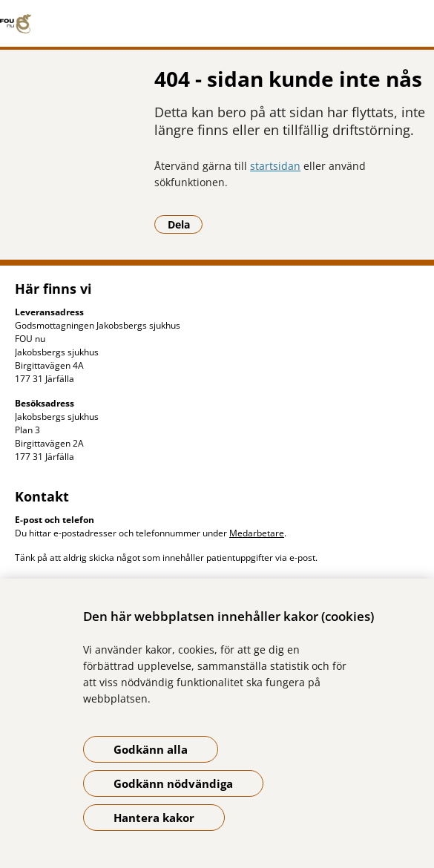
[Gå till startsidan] (217, 24)
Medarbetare (257, 533)
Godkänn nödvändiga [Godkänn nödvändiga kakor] (173, 783)
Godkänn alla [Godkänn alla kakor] (151, 749)
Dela (185, 224)
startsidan (275, 166)
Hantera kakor (154, 818)
